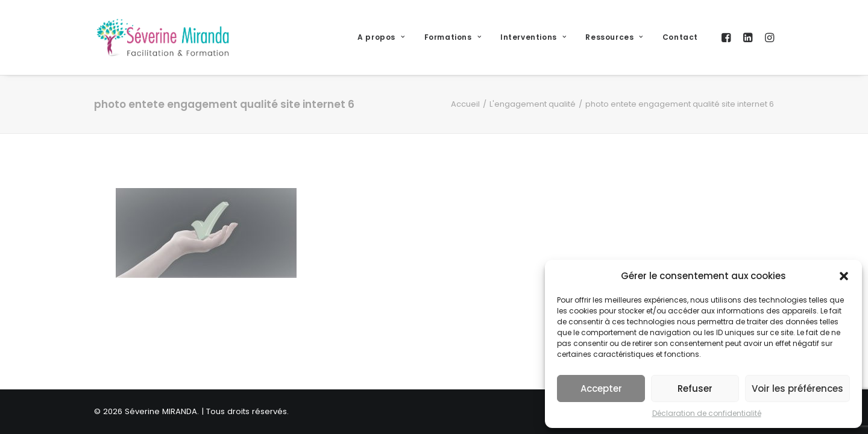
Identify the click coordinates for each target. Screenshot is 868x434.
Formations (453, 37)
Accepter (601, 388)
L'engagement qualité (533, 104)
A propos (381, 37)
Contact (680, 37)
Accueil (465, 104)
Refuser (695, 388)
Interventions (533, 37)
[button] (844, 276)
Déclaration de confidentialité (707, 413)
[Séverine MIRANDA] (163, 37)
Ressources (614, 37)
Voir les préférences (797, 388)
